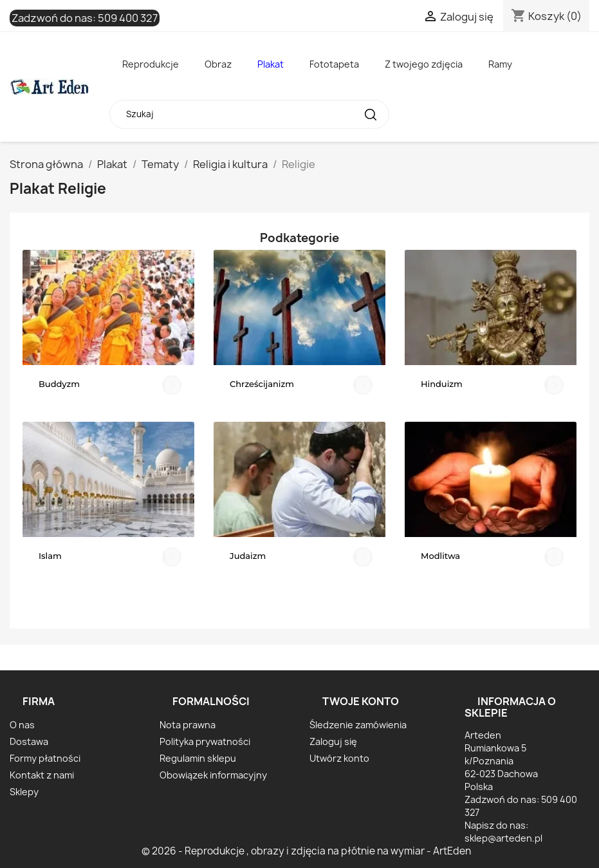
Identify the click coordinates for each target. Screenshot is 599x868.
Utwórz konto (339, 758)
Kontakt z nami (42, 775)
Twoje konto (361, 701)
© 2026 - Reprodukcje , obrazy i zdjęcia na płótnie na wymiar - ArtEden (306, 851)
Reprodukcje (151, 64)
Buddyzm (59, 384)
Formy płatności (45, 758)
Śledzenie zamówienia (358, 725)
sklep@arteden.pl (503, 838)
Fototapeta (334, 64)
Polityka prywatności (205, 741)
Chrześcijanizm (262, 384)
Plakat (271, 64)
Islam (50, 556)
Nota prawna (188, 725)
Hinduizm (442, 384)
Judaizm (248, 556)
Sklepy (24, 792)
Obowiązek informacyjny (213, 775)
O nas (22, 725)
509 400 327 (128, 18)
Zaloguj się (333, 741)
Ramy (500, 64)
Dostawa (29, 741)
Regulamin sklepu (198, 758)
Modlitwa (440, 556)
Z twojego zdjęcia (424, 64)
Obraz (218, 64)
